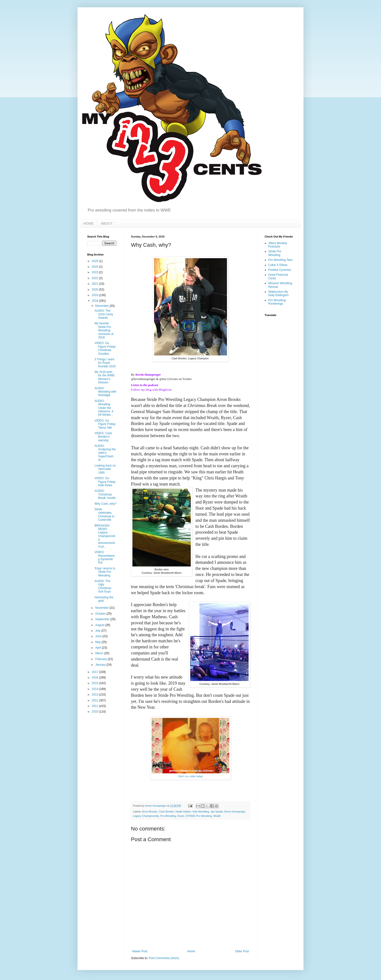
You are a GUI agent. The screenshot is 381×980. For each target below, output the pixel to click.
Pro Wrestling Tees (280, 260)
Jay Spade (217, 812)
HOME (88, 223)
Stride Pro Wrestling (275, 253)
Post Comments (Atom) (164, 958)
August (100, 625)
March (100, 653)
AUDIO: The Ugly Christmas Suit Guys (103, 586)
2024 (95, 267)
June (99, 636)
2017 (95, 672)
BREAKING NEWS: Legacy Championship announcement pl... (105, 536)
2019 (95, 295)
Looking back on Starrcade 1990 (105, 469)
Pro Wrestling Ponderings (277, 302)
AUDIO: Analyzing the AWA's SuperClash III (105, 453)
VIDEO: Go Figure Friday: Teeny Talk (105, 424)
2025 (95, 261)
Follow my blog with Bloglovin (151, 390)
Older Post (242, 951)
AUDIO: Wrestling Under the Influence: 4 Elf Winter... (104, 408)
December (102, 306)
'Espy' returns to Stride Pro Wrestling (105, 572)
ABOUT (107, 223)
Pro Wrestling (168, 816)
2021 (95, 284)
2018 (95, 301)
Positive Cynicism (280, 270)
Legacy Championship (146, 816)
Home (191, 951)
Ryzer (181, 816)
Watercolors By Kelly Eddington (278, 293)
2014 (95, 689)
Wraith (217, 816)
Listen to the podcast (145, 385)
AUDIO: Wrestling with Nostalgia (105, 392)
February (101, 659)
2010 (95, 712)
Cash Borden (166, 812)
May (98, 642)
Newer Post (140, 951)
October (101, 614)
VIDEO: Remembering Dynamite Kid (105, 557)
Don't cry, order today (190, 776)
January (101, 665)
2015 (95, 683)
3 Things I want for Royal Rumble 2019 (105, 363)
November (102, 608)
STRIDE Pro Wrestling (199, 816)
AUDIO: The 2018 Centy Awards (104, 314)
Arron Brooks (150, 812)
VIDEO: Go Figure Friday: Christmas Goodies (105, 348)
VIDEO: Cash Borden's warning (103, 437)
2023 (95, 272)
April (99, 648)
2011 (95, 706)
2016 (95, 678)
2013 (95, 695)
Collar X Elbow (278, 265)
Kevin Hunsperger (148, 375)
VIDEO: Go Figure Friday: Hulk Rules (105, 482)
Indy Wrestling (201, 812)
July (98, 631)
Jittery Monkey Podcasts (278, 245)
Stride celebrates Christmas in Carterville (104, 515)
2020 (95, 290)
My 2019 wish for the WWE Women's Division (105, 377)
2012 (95, 700)
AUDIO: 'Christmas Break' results (105, 494)
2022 (95, 278)
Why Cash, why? (105, 504)
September (103, 619)
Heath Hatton (183, 812)
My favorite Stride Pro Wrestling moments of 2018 (104, 330)
